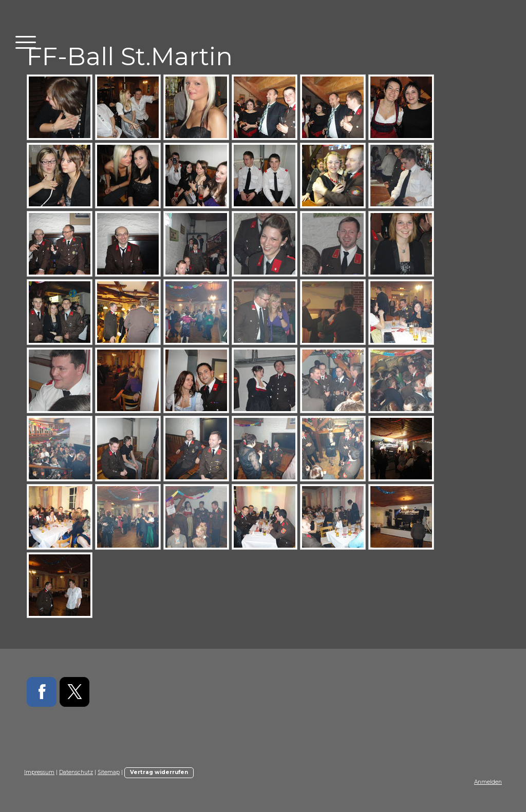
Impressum (39, 772)
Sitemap (109, 772)
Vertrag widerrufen (159, 772)
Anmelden (488, 782)
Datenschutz (76, 772)
